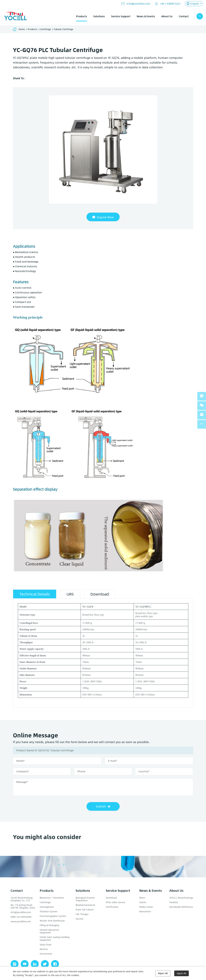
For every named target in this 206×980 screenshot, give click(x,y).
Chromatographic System (53, 916)
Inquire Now (105, 217)
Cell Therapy (82, 914)
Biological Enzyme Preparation (85, 899)
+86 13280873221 (170, 4)
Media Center (146, 907)
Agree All (181, 973)
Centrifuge (45, 29)
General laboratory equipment (49, 931)
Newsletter (145, 911)
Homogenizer (47, 907)
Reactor (44, 949)
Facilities (174, 902)
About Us (167, 16)
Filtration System (49, 911)
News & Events (146, 16)
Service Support (121, 16)
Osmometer (46, 954)
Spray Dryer (46, 944)
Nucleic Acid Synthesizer (52, 921)
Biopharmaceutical (85, 905)
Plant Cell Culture (85, 910)
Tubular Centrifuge (63, 29)
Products (81, 16)
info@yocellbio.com (138, 4)
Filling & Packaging (49, 925)
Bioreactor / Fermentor (52, 898)
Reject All (163, 973)
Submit (101, 806)
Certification (112, 907)
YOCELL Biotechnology (181, 898)
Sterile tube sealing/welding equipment (55, 938)
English (195, 4)
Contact (184, 16)
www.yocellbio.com (21, 921)
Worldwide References (181, 907)
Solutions (99, 16)
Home (22, 29)
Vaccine (79, 919)
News (142, 898)
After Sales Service (115, 902)
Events (143, 902)
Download (111, 898)
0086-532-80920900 (21, 917)
